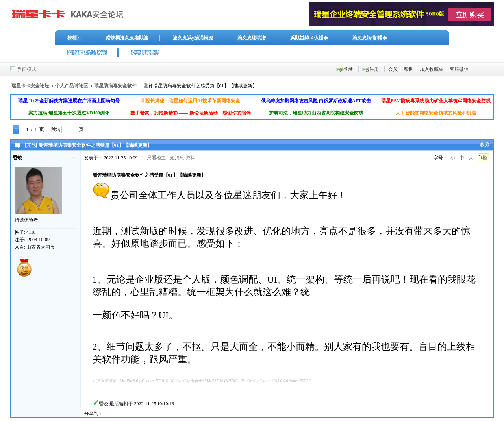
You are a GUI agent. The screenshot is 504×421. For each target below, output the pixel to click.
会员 (393, 69)
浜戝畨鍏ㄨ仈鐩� (309, 38)
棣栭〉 (74, 38)
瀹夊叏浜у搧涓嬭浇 (193, 38)
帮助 (409, 69)
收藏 (485, 145)
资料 (190, 158)
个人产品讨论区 (72, 86)
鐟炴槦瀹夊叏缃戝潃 (127, 38)
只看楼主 (156, 158)
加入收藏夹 (432, 69)
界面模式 (27, 69)
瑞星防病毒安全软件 (115, 86)
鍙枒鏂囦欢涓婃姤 (87, 53)
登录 (348, 69)
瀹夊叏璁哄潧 (252, 38)
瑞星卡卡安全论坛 (30, 86)
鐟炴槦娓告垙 (145, 53)
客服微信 (459, 69)
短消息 (177, 158)
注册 (374, 69)
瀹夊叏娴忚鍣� (370, 38)
